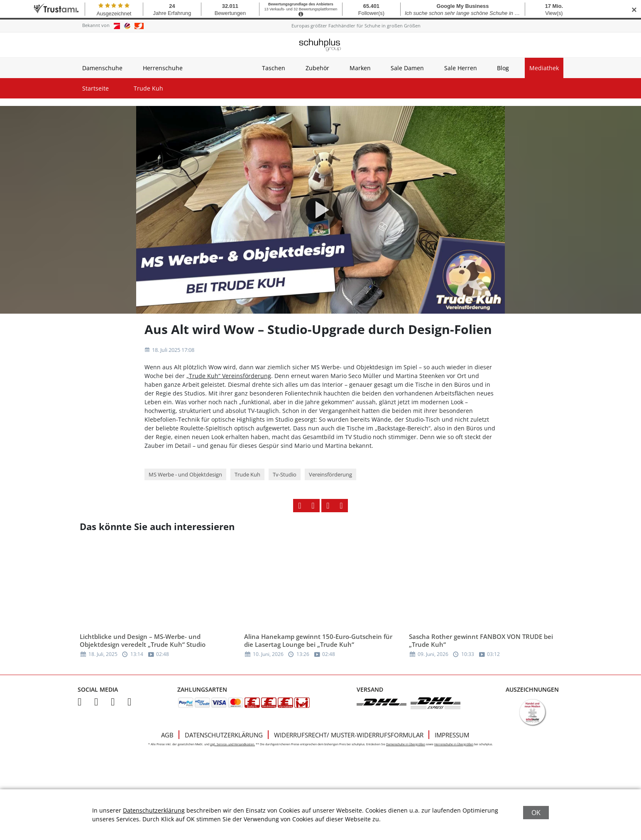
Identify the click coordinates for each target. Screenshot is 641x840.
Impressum (452, 735)
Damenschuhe (102, 68)
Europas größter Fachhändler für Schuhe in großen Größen (356, 26)
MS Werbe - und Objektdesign (185, 474)
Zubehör (317, 68)
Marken (360, 68)
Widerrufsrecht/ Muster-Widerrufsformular (349, 735)
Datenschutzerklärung (224, 735)
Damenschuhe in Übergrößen (406, 744)
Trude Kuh (148, 88)
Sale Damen (407, 68)
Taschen (274, 68)
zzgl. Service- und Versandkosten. (232, 744)
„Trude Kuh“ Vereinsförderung (229, 376)
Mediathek (544, 68)
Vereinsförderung (330, 474)
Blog (503, 68)
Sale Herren (461, 68)
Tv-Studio (285, 474)
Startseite (95, 88)
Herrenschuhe (163, 68)
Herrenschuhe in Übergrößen (454, 744)
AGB (167, 735)
